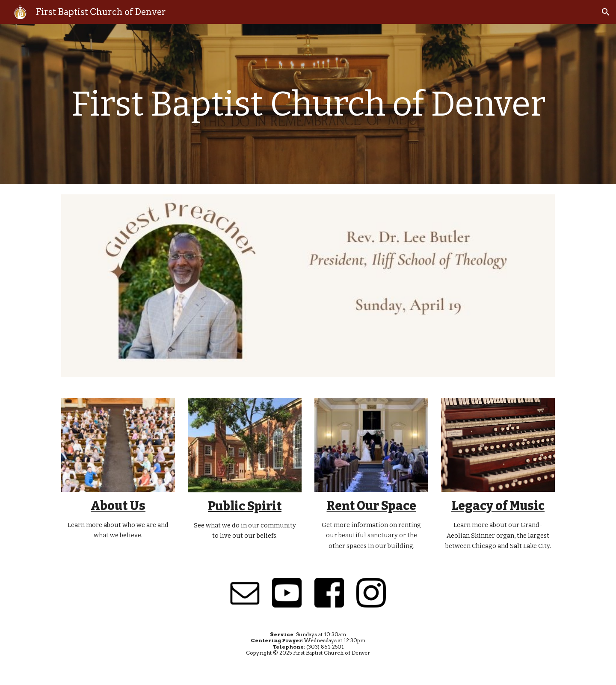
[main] (308, 104)
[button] (606, 12)
